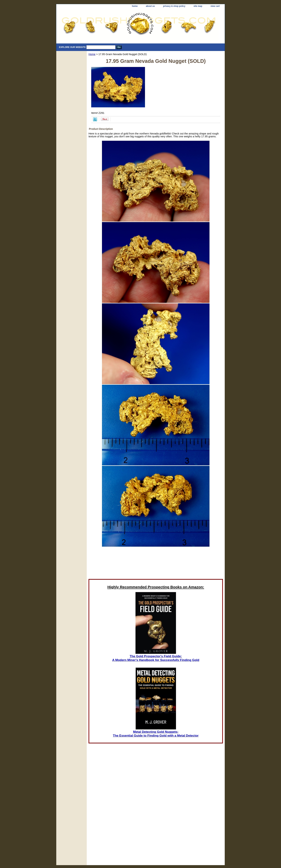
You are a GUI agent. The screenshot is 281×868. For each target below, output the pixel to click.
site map (198, 6)
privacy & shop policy (174, 6)
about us (150, 6)
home (135, 6)
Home (92, 54)
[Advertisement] (156, 564)
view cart (215, 6)
